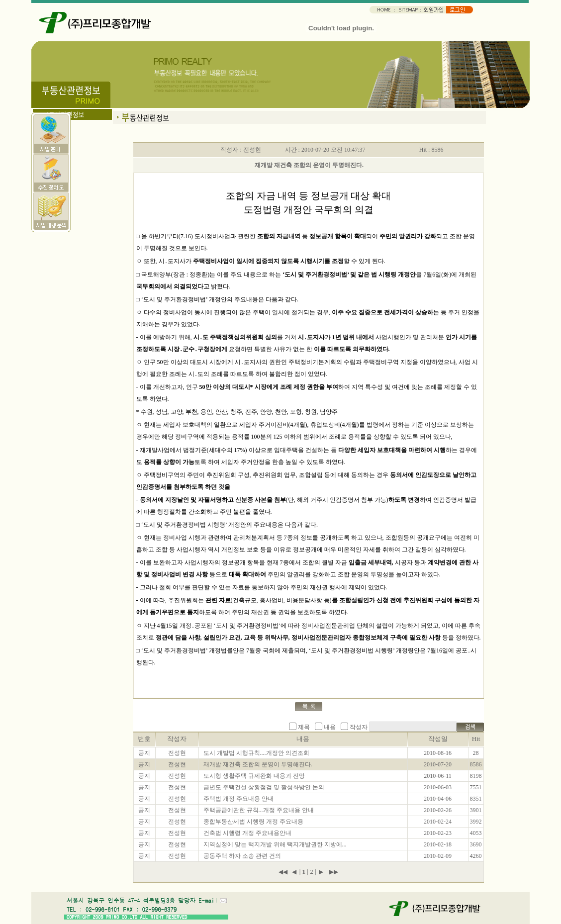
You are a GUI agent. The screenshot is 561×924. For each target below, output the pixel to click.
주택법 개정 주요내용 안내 (238, 799)
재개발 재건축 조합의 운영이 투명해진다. (258, 764)
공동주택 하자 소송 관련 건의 (242, 856)
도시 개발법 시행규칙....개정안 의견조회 (256, 753)
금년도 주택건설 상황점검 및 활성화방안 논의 (264, 787)
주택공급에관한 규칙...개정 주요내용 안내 (259, 810)
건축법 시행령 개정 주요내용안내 (247, 833)
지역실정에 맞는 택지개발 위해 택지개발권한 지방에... (275, 844)
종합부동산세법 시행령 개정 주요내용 (253, 822)
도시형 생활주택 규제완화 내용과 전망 (254, 776)
